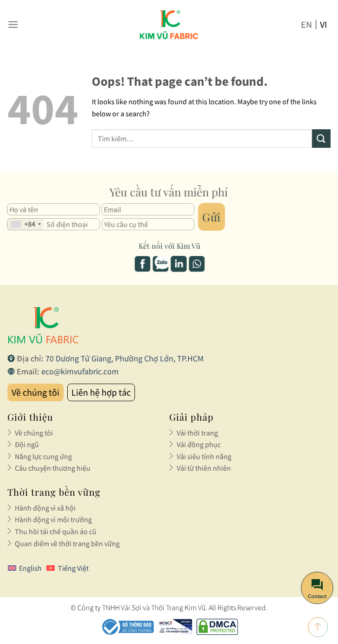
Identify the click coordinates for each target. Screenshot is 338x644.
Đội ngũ (27, 444)
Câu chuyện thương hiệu (53, 468)
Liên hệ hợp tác (101, 392)
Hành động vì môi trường (53, 519)
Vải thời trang (197, 433)
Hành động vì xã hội (45, 508)
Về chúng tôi (35, 392)
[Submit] (321, 138)
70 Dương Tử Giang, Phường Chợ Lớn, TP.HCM (124, 358)
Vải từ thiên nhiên (204, 468)
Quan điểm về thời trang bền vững (67, 543)
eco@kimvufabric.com (80, 371)
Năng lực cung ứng (43, 456)
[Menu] (13, 24)
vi (323, 25)
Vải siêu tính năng (204, 456)
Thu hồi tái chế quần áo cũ (56, 531)
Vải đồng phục (199, 444)
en (306, 25)
